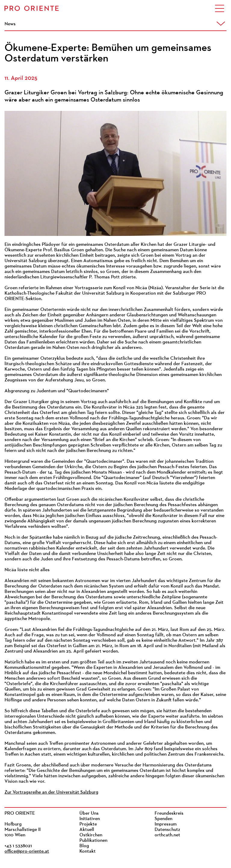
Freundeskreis (169, 813)
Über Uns (89, 813)
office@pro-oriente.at (27, 851)
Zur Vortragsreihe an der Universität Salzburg (51, 792)
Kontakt (88, 851)
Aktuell (87, 830)
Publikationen (93, 841)
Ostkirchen (91, 835)
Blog (84, 846)
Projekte (88, 824)
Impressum (166, 824)
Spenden (163, 819)
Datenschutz (167, 830)
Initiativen (90, 819)
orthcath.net (167, 835)
